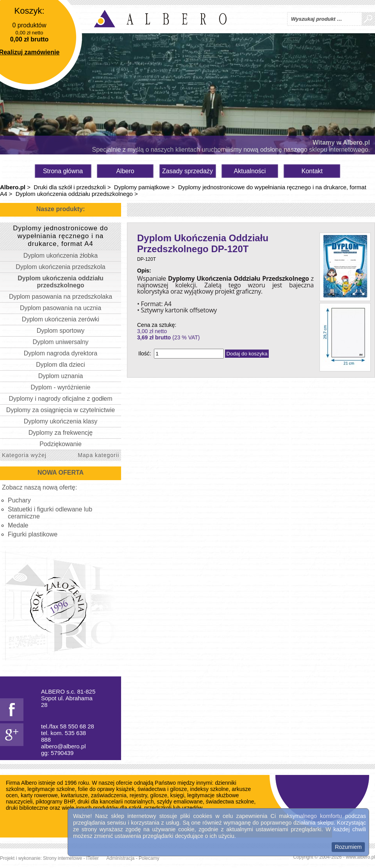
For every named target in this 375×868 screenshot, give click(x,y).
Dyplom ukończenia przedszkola (60, 267)
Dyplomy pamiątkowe (142, 187)
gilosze (159, 795)
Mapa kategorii (98, 455)
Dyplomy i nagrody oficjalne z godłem (60, 399)
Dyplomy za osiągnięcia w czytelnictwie (61, 410)
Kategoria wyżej (24, 455)
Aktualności (250, 171)
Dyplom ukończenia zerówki (61, 319)
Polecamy (149, 858)
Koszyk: (29, 11)
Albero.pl (13, 187)
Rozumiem (348, 847)
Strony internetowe (62, 858)
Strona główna (63, 171)
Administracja (120, 858)
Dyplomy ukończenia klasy (61, 421)
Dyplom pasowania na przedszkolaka (61, 297)
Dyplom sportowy (61, 331)
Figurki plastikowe (33, 534)
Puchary (19, 500)
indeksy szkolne (210, 789)
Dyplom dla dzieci (60, 365)
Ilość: (145, 353)
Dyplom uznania (61, 376)
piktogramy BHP (55, 802)
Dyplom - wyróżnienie (61, 387)
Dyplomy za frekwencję (61, 433)
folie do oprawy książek (106, 789)
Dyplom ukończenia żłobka (61, 256)
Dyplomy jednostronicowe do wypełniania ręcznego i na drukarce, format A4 (60, 236)
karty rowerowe (39, 795)
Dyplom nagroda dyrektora (61, 353)
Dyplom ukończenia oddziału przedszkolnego (74, 194)
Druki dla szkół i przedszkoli (70, 187)
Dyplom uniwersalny (60, 342)
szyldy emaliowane (180, 802)
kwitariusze (74, 795)
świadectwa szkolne (230, 802)
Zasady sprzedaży (187, 171)
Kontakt (312, 171)
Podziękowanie (61, 444)
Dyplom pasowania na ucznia (61, 308)
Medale (18, 525)
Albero (125, 171)
